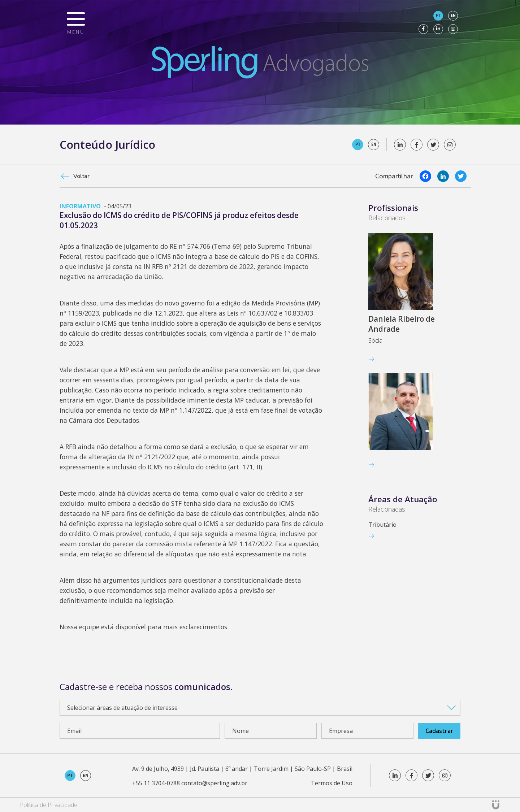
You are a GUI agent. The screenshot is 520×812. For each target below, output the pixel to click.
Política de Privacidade (49, 805)
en (453, 16)
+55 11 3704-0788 (156, 783)
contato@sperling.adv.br (214, 783)
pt (438, 16)
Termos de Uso (332, 783)
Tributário (382, 525)
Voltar (81, 176)
